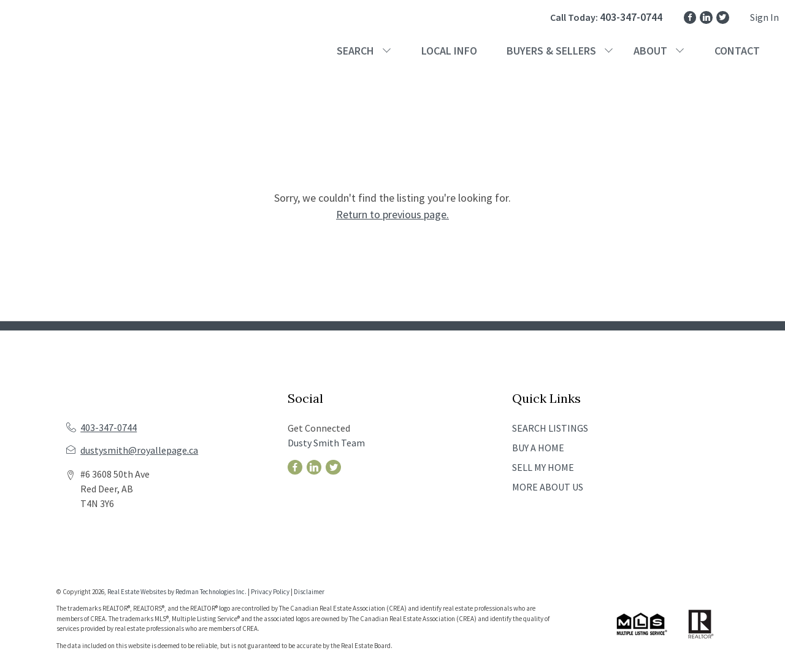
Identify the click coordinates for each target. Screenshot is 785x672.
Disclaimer (309, 592)
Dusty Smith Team (326, 443)
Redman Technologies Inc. (212, 592)
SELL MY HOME (543, 467)
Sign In (764, 17)
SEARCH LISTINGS (550, 428)
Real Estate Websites (137, 592)
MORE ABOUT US (548, 487)
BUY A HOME (538, 448)
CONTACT (737, 51)
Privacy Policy (270, 592)
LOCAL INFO (449, 51)
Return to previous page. (392, 214)
